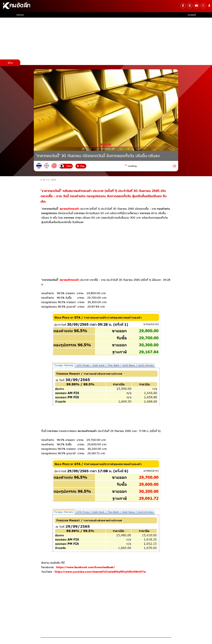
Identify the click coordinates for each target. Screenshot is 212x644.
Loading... (133, 166)
